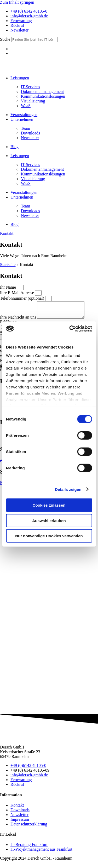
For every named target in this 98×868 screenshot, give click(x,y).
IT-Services (30, 87)
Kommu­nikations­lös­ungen (43, 96)
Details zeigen (68, 489)
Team (25, 128)
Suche (5, 39)
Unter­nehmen (22, 119)
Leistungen (20, 78)
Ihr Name (8, 287)
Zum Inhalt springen (17, 2)
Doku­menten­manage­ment (42, 92)
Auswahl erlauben (49, 520)
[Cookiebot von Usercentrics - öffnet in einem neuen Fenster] (70, 329)
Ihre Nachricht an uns (19, 320)
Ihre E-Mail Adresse (18, 293)
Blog (15, 147)
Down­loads (30, 133)
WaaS (26, 106)
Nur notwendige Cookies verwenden (49, 536)
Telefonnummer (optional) (23, 298)
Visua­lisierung (33, 101)
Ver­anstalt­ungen (24, 115)
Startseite (8, 265)
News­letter (30, 138)
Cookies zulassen (49, 505)
